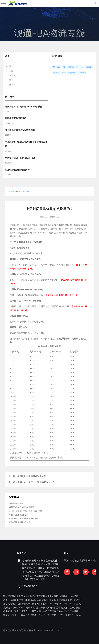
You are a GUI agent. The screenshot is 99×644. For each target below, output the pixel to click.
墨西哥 (13, 85)
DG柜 (64, 73)
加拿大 (13, 75)
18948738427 (64, 586)
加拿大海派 (72, 73)
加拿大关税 (56, 67)
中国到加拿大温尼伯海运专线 (32, 476)
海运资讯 (20, 192)
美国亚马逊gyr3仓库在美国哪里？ (22, 507)
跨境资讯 (12, 192)
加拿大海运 (82, 73)
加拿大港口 (56, 73)
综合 (11, 66)
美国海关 (71, 67)
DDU (83, 67)
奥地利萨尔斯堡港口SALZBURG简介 (23, 519)
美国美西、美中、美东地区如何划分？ (36, 482)
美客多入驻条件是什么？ (19, 515)
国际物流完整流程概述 (16, 118)
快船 (64, 67)
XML (24, 630)
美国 (11, 71)
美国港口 (89, 67)
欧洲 (11, 80)
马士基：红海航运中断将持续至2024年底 (25, 511)
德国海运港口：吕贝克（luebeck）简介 (24, 107)
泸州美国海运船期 (16, 504)
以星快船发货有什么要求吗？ (19, 170)
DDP (77, 67)
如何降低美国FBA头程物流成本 (20, 130)
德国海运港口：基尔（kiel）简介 (21, 158)
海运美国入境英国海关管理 (19, 522)
